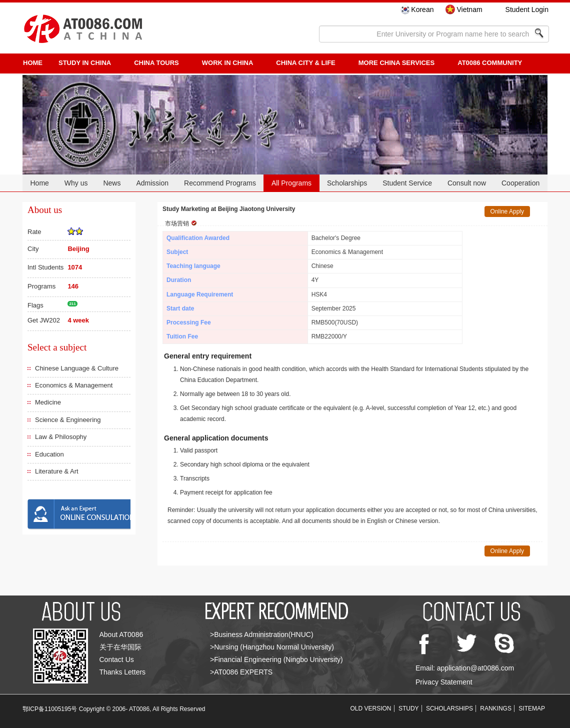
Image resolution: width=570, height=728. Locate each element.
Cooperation (520, 183)
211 (72, 304)
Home (39, 183)
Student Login (527, 9)
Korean (422, 9)
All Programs (291, 183)
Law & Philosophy (61, 437)
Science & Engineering (68, 420)
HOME (33, 63)
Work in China (228, 63)
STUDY (409, 708)
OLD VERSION (371, 708)
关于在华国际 (120, 647)
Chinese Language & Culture (77, 368)
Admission (152, 183)
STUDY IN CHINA (85, 63)
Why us (76, 183)
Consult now (467, 183)
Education (49, 454)
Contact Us (117, 659)
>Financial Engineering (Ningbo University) (276, 659)
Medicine (48, 402)
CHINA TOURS (156, 63)
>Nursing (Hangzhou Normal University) (272, 647)
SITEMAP (532, 708)
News (112, 183)
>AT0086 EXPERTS (241, 672)
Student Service (407, 183)
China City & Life (305, 63)
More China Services (396, 63)
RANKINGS (496, 708)
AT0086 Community (490, 63)
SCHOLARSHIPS (449, 708)
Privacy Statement (444, 682)
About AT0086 (121, 634)
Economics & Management (74, 385)
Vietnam (469, 9)
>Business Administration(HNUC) (262, 634)
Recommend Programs (220, 183)
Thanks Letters (123, 672)
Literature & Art (57, 471)
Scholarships (347, 183)
